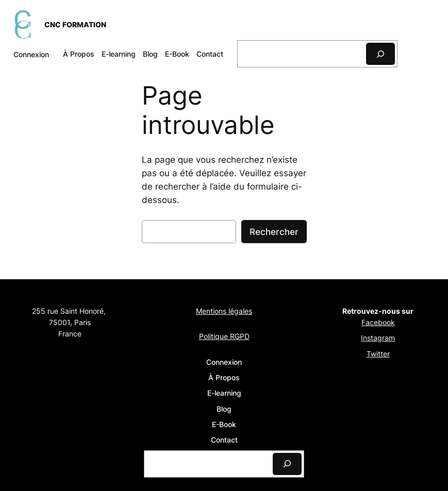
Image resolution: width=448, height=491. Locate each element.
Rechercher (274, 232)
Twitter (378, 354)
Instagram (378, 338)
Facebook (378, 322)
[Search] (380, 54)
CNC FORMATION (75, 24)
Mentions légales (224, 311)
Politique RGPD (224, 336)
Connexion (31, 54)
